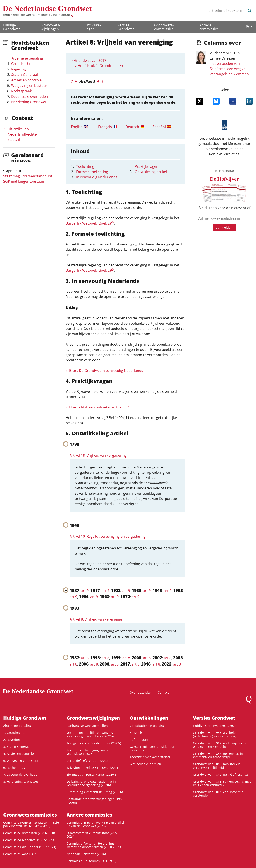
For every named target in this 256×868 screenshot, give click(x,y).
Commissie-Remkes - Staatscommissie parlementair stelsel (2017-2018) (31, 824)
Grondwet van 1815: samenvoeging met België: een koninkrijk (222, 783)
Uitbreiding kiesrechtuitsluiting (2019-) (95, 792)
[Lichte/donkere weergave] (249, 27)
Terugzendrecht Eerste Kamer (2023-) (94, 743)
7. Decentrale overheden (21, 775)
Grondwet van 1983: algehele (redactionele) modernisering (214, 734)
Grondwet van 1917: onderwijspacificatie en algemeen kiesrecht (223, 745)
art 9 (85, 591)
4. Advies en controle (19, 754)
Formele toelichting (92, 172)
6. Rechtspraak (14, 768)
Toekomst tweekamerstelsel (150, 757)
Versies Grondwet (126, 27)
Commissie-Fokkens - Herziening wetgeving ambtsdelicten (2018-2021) (94, 845)
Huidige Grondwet (12, 27)
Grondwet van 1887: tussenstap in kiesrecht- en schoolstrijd (218, 755)
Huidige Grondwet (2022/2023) (215, 726)
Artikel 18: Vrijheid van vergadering (98, 455)
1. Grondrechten (15, 733)
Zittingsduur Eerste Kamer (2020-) (91, 775)
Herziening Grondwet (29, 102)
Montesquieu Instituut (54, 15)
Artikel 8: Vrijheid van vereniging (96, 619)
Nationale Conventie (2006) (86, 854)
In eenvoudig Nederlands (97, 177)
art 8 (85, 658)
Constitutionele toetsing (147, 726)
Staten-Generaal (25, 75)
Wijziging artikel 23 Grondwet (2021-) (93, 768)
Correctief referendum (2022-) (88, 761)
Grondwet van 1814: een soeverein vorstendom (218, 794)
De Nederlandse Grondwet (47, 9)
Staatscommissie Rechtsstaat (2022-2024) (93, 835)
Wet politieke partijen (145, 764)
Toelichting (85, 166)
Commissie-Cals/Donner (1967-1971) (30, 847)
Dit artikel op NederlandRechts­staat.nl (22, 134)
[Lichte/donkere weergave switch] (249, 27)
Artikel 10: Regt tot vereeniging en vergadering (108, 536)
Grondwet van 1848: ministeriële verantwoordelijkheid (217, 766)
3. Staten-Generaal (17, 747)
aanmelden (224, 227)
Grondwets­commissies (164, 27)
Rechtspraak (21, 91)
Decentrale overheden (30, 96)
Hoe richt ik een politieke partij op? (98, 407)
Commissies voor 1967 (20, 854)
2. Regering (12, 740)
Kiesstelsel (137, 733)
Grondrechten (23, 64)
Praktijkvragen (147, 166)
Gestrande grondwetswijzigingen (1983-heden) (96, 801)
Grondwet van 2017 (90, 60)
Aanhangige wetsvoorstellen (87, 726)
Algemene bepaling (27, 58)
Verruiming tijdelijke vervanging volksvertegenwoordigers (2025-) (90, 734)
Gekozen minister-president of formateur (152, 748)
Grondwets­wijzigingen (50, 27)
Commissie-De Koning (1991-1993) (91, 861)
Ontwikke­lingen (93, 27)
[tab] (84, 127)
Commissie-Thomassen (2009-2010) (29, 833)
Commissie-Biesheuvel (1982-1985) (29, 840)
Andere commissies (209, 27)
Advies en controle (26, 80)
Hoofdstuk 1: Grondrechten (100, 66)
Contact (163, 692)
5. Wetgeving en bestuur (21, 761)
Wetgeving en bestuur (29, 86)
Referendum (139, 740)
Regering (18, 69)
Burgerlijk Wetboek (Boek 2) (88, 223)
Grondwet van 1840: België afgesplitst (221, 775)
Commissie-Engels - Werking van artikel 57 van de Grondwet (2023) (95, 824)
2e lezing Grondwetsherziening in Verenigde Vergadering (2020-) (91, 783)
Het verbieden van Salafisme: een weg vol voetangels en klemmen (229, 69)
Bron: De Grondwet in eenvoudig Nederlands (106, 371)
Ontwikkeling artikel (151, 172)
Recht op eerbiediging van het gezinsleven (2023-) (89, 752)
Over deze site (140, 692)
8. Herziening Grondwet (21, 781)
